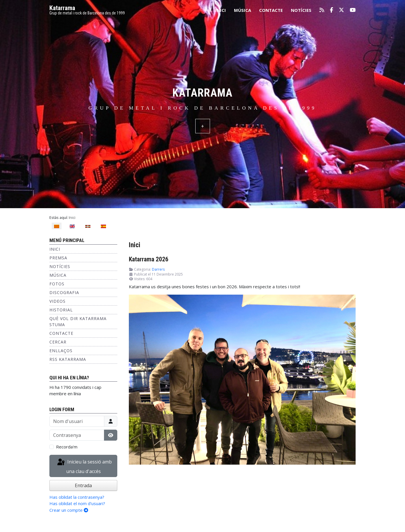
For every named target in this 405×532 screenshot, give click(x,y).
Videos (57, 301)
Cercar (58, 342)
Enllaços (61, 351)
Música (243, 10)
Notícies (301, 10)
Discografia (64, 292)
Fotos (57, 284)
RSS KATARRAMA (68, 359)
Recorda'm (67, 447)
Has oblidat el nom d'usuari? (77, 503)
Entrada (83, 485)
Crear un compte (69, 510)
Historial (61, 310)
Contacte (271, 10)
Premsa (58, 258)
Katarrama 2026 (149, 259)
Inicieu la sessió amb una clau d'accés (84, 466)
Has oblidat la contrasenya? (77, 497)
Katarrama (62, 8)
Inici (221, 10)
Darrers (158, 269)
